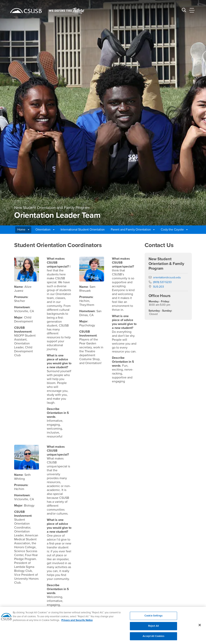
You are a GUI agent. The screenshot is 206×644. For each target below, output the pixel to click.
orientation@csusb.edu (167, 277)
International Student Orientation (83, 230)
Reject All (153, 628)
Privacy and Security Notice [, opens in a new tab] (77, 622)
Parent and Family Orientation (133, 230)
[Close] (200, 627)
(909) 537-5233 (162, 282)
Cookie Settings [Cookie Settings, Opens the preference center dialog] (153, 618)
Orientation (45, 230)
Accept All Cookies (153, 638)
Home (23, 230)
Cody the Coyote (174, 230)
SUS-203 (158, 287)
